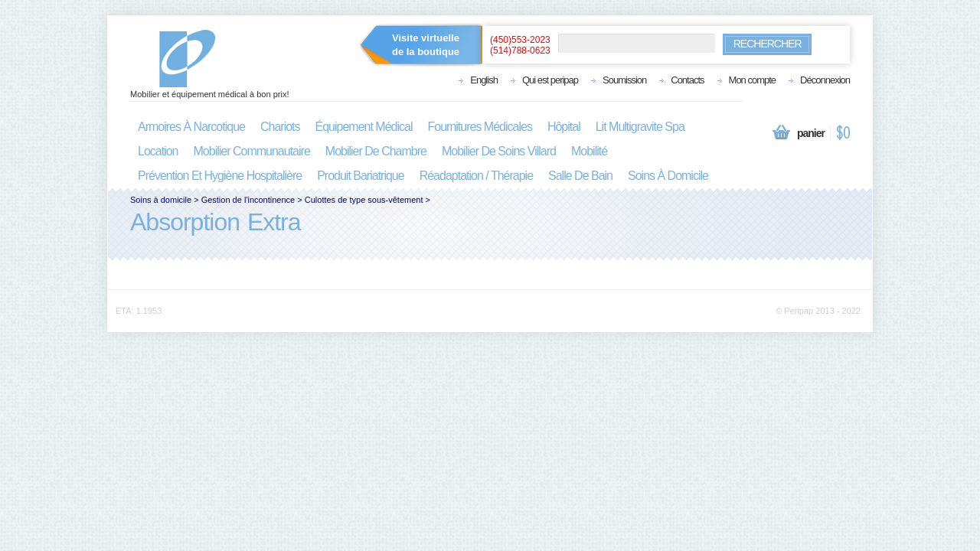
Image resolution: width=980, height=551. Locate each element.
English (484, 80)
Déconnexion (825, 80)
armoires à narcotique (191, 127)
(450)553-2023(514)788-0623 (520, 45)
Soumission (624, 80)
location (158, 151)
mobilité (589, 151)
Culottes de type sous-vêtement (364, 200)
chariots (280, 127)
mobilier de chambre (376, 151)
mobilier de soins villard (499, 151)
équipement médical (364, 127)
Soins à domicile (161, 200)
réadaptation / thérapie (476, 176)
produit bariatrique (361, 176)
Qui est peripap (550, 80)
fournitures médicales (480, 127)
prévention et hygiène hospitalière (220, 176)
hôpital (564, 127)
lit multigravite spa (640, 127)
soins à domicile (668, 176)
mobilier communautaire (252, 151)
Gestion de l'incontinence (248, 200)
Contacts (687, 80)
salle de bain (580, 176)
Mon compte (753, 80)
